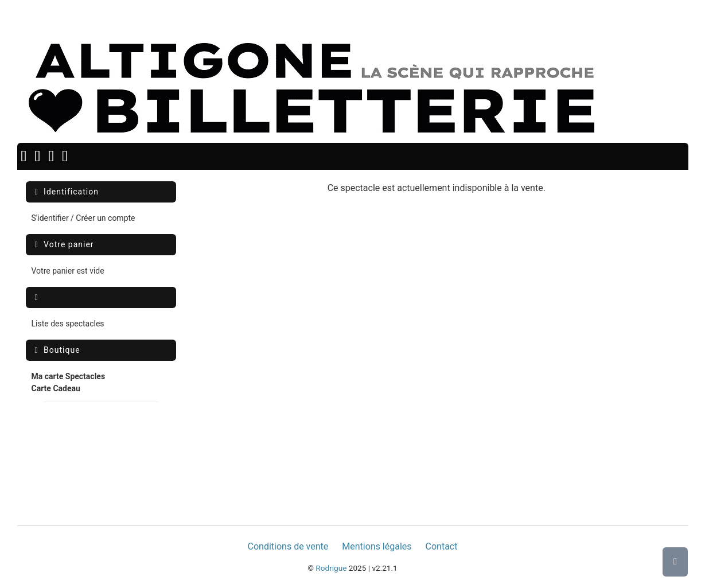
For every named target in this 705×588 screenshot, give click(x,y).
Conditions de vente (288, 546)
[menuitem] (69, 383)
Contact (442, 546)
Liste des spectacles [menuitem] (68, 324)
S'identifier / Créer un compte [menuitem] (83, 218)
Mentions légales (377, 546)
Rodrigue (331, 568)
